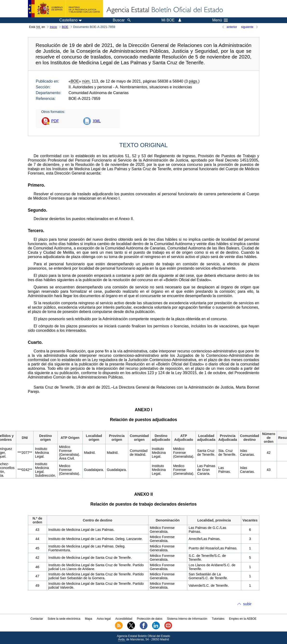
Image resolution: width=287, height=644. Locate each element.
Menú (220, 20)
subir (247, 604)
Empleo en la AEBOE (243, 619)
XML (97, 121)
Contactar (37, 619)
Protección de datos (150, 619)
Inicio (53, 27)
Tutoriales (218, 619)
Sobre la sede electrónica (64, 619)
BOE (65, 27)
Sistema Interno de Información (187, 619)
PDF (55, 121)
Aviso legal (104, 619)
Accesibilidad (124, 619)
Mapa (88, 619)
